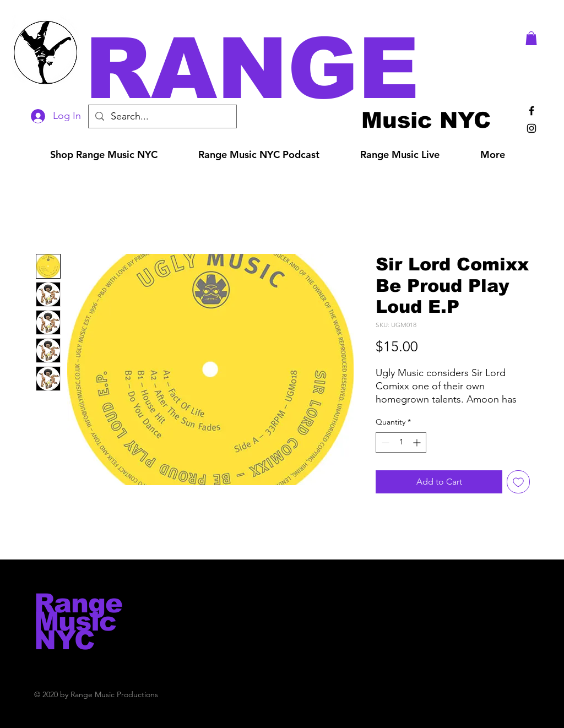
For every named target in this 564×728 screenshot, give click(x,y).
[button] (297, 69)
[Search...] (162, 116)
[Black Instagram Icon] (532, 128)
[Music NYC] (426, 120)
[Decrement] (384, 442)
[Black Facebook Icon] (532, 111)
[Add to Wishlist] (518, 482)
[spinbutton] (401, 442)
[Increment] (418, 442)
